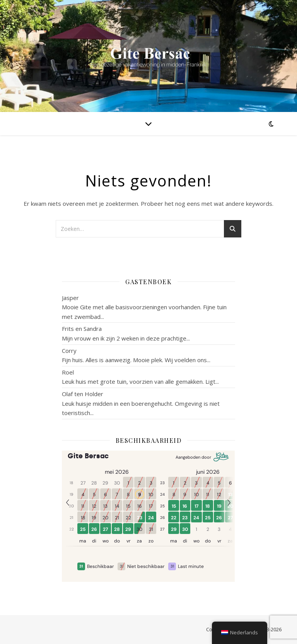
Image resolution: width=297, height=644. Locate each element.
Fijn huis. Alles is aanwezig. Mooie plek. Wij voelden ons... (136, 360)
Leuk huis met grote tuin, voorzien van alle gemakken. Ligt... (140, 381)
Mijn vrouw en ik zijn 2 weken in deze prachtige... (126, 338)
